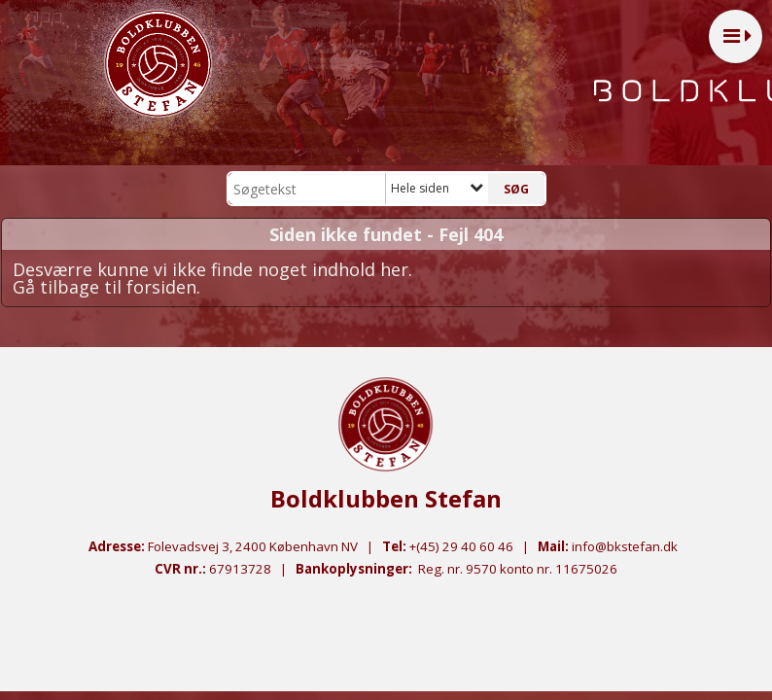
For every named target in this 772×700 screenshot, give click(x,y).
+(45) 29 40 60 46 (461, 546)
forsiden (161, 287)
